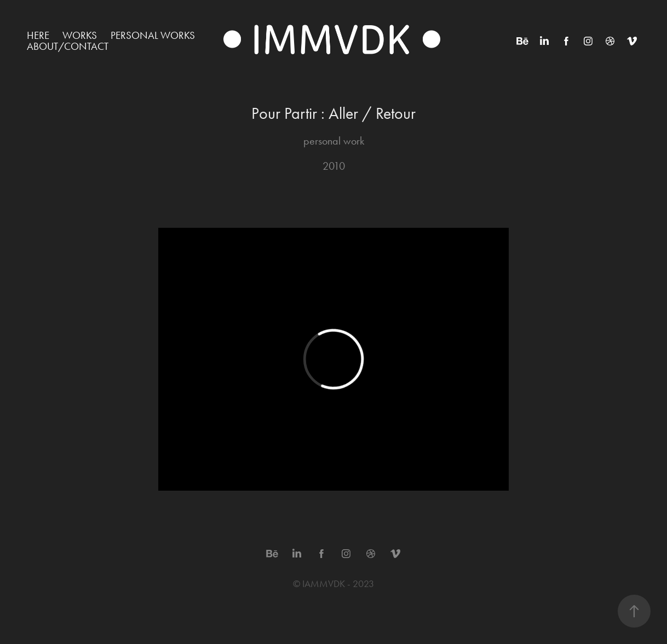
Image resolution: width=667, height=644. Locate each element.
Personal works (153, 35)
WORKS (80, 35)
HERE (38, 35)
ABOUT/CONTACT (68, 46)
